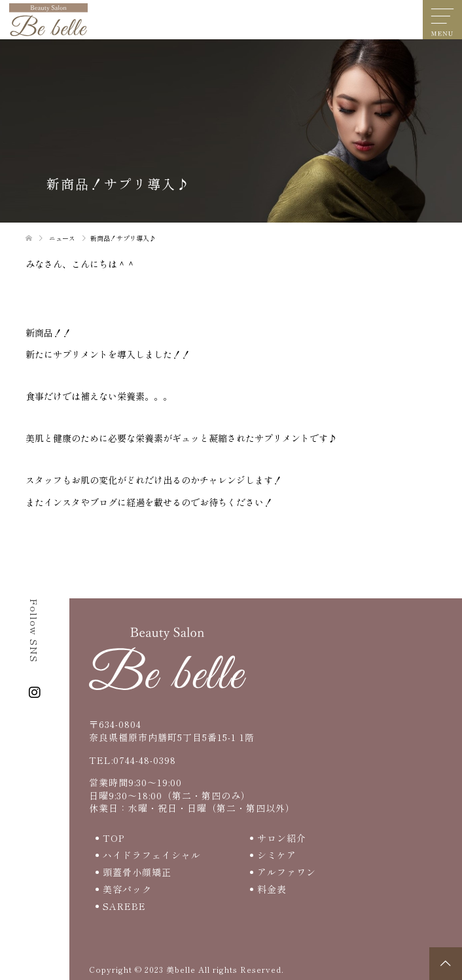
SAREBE (124, 906)
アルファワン (287, 872)
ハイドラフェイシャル (152, 855)
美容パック (127, 889)
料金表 (272, 889)
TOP (114, 838)
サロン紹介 (282, 838)
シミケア (277, 855)
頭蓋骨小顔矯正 (137, 872)
